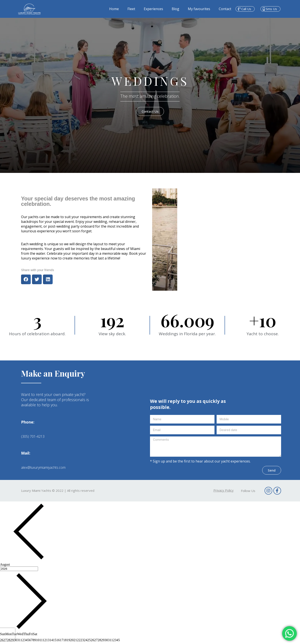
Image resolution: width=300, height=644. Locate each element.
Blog (175, 9)
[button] (245, 9)
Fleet (131, 9)
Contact (225, 9)
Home (114, 9)
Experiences (153, 9)
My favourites (199, 9)
